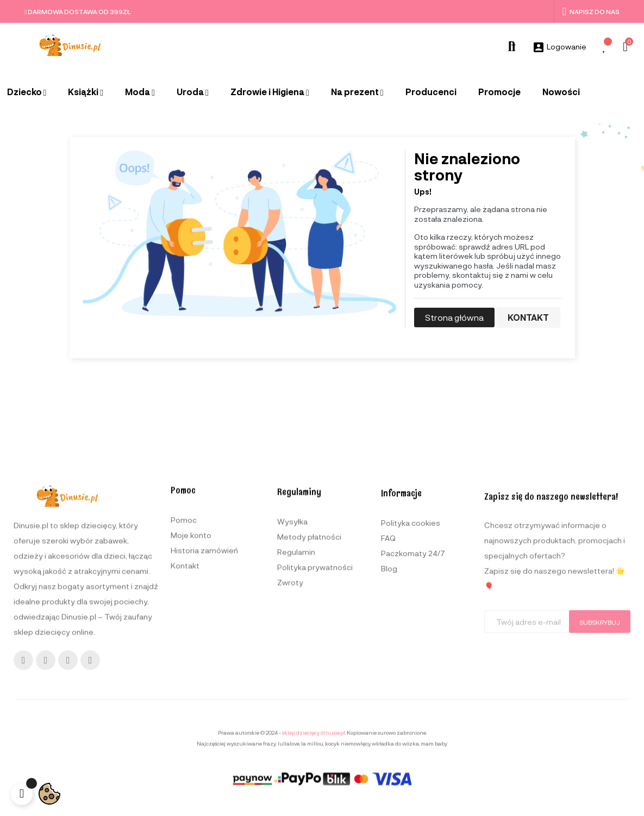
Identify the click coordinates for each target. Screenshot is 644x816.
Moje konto (191, 687)
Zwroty (290, 743)
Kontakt (528, 317)
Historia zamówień (204, 702)
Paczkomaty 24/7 (413, 718)
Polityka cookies (411, 687)
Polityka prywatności (315, 728)
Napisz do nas (591, 11)
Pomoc (184, 672)
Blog (389, 733)
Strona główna (454, 317)
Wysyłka (292, 683)
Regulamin (296, 713)
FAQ (388, 703)
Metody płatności (309, 698)
